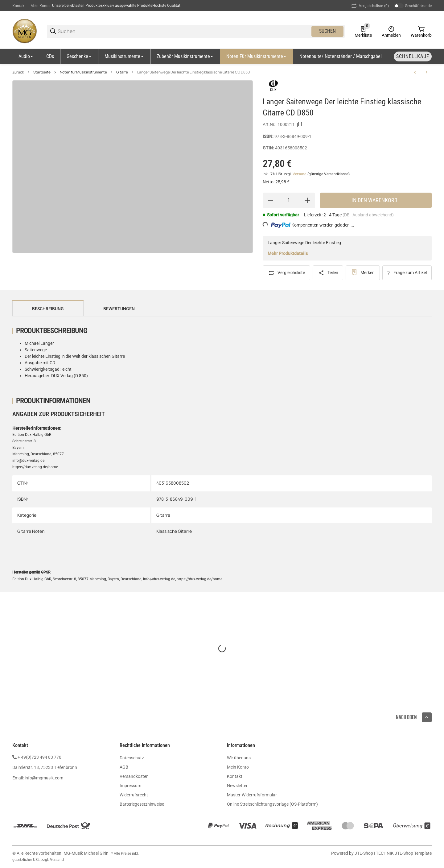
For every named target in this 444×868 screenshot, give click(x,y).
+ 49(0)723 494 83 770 (39, 757)
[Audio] (26, 56)
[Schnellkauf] (413, 56)
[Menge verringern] (270, 200)
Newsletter (237, 786)
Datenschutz (132, 758)
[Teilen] (328, 273)
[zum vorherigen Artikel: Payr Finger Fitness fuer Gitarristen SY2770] (415, 72)
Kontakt (19, 6)
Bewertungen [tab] (119, 309)
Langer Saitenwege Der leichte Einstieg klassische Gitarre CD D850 (193, 72)
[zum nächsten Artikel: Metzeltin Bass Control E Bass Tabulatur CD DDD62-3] (426, 72)
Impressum (130, 786)
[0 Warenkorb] (421, 31)
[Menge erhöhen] (307, 200)
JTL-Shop (364, 853)
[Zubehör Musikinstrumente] (185, 56)
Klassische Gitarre (174, 531)
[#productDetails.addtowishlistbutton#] (363, 273)
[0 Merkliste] (363, 31)
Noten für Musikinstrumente (83, 72)
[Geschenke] (79, 56)
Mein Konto (40, 6)
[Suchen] (184, 31)
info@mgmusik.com (44, 778)
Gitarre (122, 72)
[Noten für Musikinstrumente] (257, 56)
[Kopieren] (300, 125)
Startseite (42, 72)
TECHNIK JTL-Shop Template (404, 853)
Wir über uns (239, 758)
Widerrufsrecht (134, 795)
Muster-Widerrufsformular (252, 795)
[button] (427, 717)
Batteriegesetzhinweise (142, 804)
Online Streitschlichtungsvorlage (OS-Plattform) (272, 804)
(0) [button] (370, 6)
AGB (124, 767)
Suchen (327, 31)
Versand (300, 174)
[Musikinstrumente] (124, 56)
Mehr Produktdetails (288, 253)
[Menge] (289, 200)
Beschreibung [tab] (48, 309)
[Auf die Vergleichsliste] (286, 273)
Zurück (18, 72)
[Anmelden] (391, 31)
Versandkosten (134, 776)
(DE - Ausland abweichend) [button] (368, 215)
